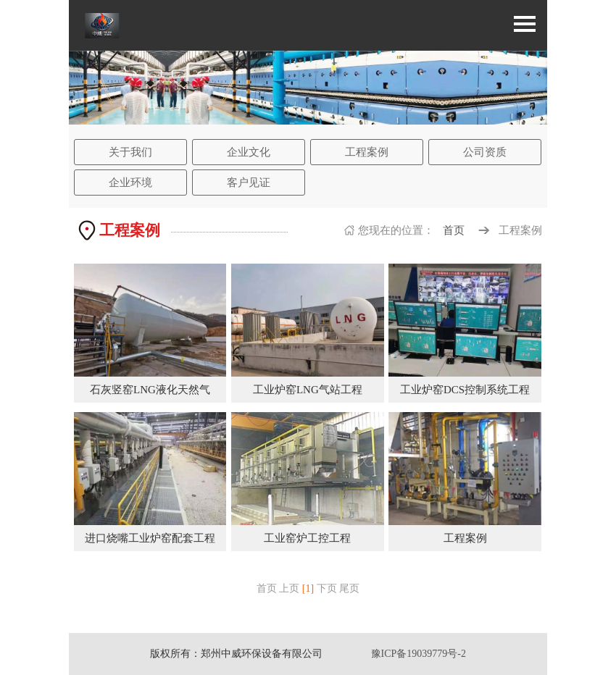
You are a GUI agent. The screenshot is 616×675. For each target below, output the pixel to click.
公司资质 (485, 152)
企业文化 (249, 152)
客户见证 (249, 183)
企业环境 (130, 183)
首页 (454, 230)
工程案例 (367, 152)
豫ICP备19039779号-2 (419, 654)
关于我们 (130, 152)
